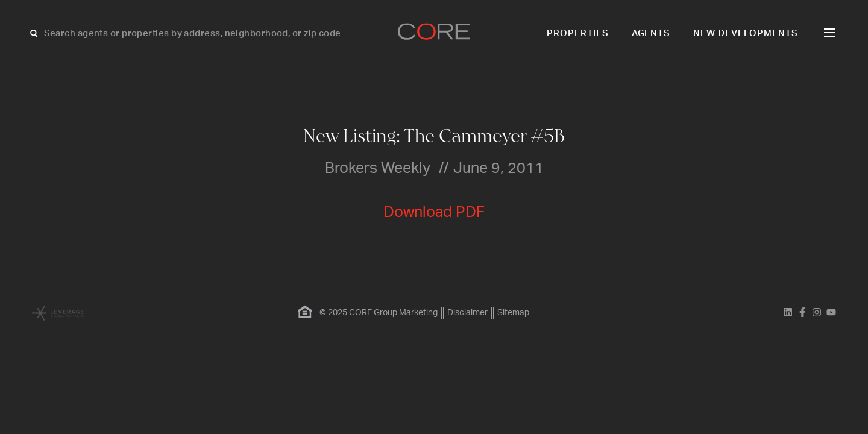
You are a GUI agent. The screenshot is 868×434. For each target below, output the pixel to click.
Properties (578, 33)
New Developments (746, 33)
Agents (651, 33)
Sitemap (513, 313)
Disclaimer (467, 313)
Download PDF (434, 212)
